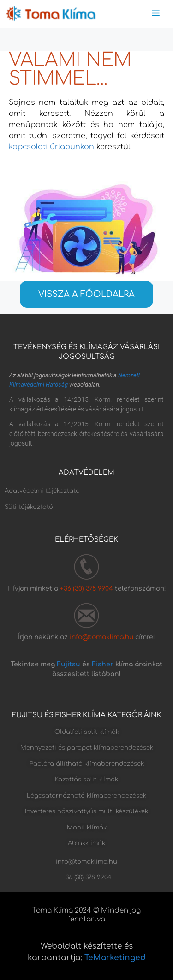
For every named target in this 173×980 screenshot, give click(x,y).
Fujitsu (69, 664)
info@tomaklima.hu (101, 637)
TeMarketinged (115, 958)
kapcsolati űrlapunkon (51, 147)
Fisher (103, 664)
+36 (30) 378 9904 (87, 589)
